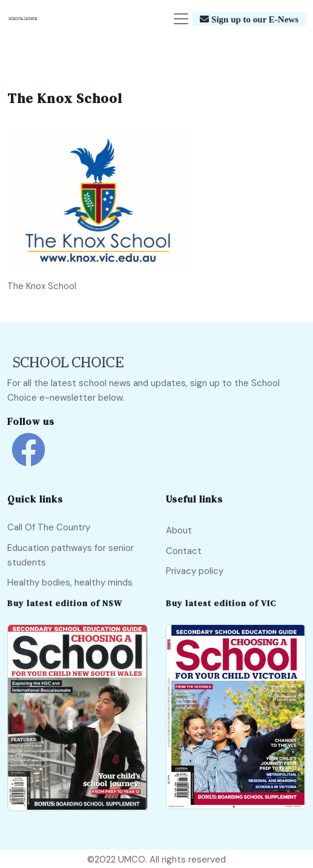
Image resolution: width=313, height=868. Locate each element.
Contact (184, 551)
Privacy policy (195, 571)
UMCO (132, 860)
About (179, 530)
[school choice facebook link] (28, 459)
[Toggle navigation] (181, 19)
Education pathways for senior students (71, 555)
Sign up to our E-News (254, 19)
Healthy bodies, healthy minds (70, 583)
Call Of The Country (49, 527)
